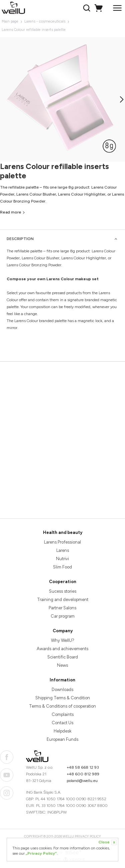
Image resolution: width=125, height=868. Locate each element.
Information (62, 680)
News (62, 665)
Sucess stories (63, 591)
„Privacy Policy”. (42, 853)
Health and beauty (63, 532)
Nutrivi (62, 559)
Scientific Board (63, 657)
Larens (63, 550)
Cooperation (63, 582)
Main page (10, 21)
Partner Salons (62, 608)
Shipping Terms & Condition (63, 698)
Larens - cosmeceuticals (45, 21)
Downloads (62, 690)
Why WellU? (63, 640)
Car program (63, 616)
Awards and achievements (62, 649)
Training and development (63, 600)
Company (63, 631)
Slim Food (62, 567)
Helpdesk (62, 731)
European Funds (62, 739)
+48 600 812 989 (83, 774)
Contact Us (62, 723)
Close (107, 842)
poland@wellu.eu (82, 781)
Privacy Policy (88, 836)
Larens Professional (62, 542)
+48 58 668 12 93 (83, 767)
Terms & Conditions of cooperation (62, 706)
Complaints (63, 714)
